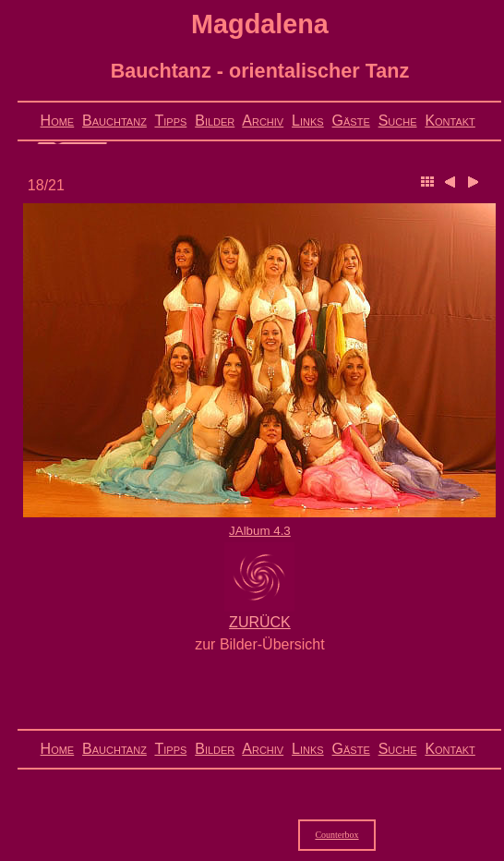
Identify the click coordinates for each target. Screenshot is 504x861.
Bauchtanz (114, 121)
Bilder (215, 121)
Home (58, 121)
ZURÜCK (260, 622)
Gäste (351, 121)
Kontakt (450, 121)
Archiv (263, 121)
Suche (398, 121)
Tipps (170, 121)
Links (308, 121)
